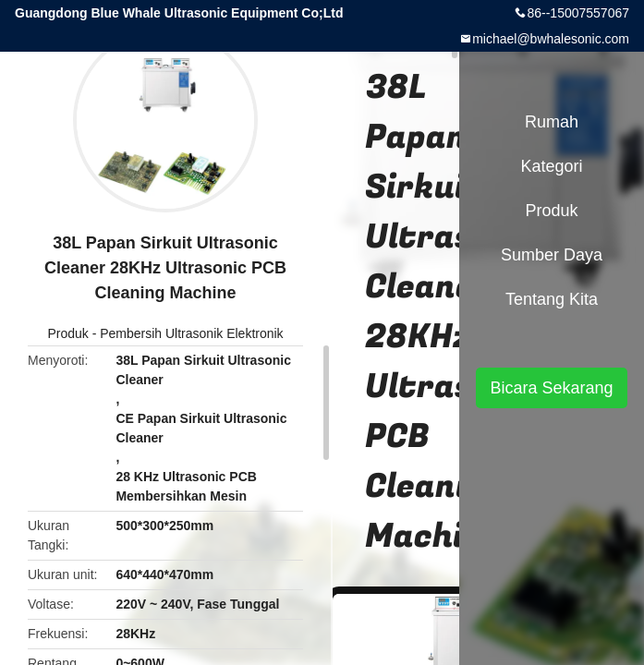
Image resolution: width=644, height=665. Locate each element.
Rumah (552, 122)
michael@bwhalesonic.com (551, 39)
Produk (67, 333)
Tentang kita (552, 299)
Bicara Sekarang (551, 388)
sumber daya (552, 255)
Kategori (551, 166)
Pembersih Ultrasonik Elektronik (191, 333)
